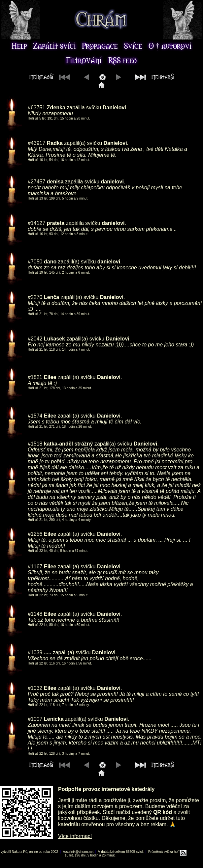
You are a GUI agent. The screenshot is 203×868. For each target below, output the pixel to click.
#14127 (36, 223)
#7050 (35, 262)
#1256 (35, 534)
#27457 (36, 182)
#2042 (35, 339)
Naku (16, 852)
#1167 (35, 567)
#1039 (35, 652)
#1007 (35, 719)
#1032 (35, 688)
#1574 (35, 416)
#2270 (35, 297)
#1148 (35, 614)
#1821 (35, 377)
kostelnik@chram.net (78, 852)
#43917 (36, 143)
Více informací (75, 836)
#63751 (36, 108)
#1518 (35, 444)
